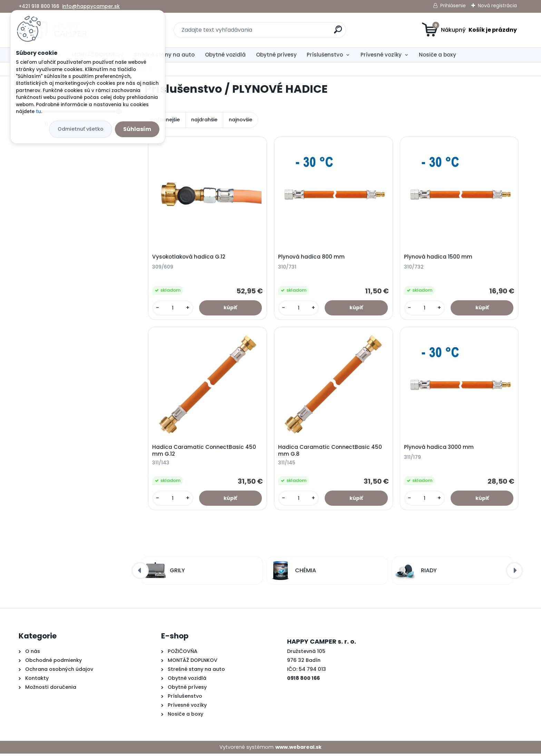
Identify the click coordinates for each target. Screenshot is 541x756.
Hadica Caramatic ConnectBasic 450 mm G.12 (205, 452)
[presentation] (140, 573)
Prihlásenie (453, 6)
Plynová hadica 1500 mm (439, 257)
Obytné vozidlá (225, 55)
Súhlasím (137, 129)
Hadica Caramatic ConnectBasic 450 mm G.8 (331, 452)
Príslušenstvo (325, 55)
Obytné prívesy (276, 55)
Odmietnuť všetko (81, 129)
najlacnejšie (165, 120)
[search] (338, 32)
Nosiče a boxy (437, 55)
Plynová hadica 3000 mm (440, 449)
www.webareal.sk (298, 749)
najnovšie (240, 120)
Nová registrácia (497, 6)
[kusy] (173, 308)
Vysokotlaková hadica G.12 (189, 257)
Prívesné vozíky (381, 55)
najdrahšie (204, 120)
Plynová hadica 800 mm (312, 257)
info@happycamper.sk (91, 6)
